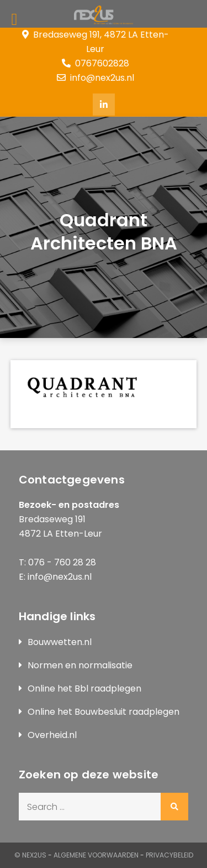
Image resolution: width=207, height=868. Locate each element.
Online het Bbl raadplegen (84, 688)
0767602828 (95, 63)
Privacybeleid (169, 855)
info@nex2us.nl (95, 78)
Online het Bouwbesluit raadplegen (104, 712)
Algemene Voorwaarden (96, 855)
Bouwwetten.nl (60, 642)
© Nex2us (30, 855)
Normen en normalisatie (80, 665)
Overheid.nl (52, 735)
